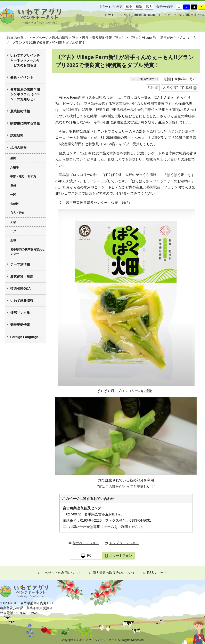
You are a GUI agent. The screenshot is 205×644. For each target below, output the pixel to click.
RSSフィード (157, 573)
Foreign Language (144, 15)
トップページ (39, 38)
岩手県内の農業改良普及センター (27, 252)
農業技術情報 (20, 111)
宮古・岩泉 (80, 38)
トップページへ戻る (124, 543)
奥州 (13, 186)
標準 (138, 7)
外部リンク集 (20, 313)
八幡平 (15, 167)
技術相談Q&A (20, 289)
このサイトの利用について (61, 573)
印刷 (150, 88)
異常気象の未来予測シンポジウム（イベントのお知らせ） (25, 94)
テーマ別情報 (20, 264)
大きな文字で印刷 (177, 88)
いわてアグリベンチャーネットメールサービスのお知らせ (25, 60)
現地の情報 (60, 38)
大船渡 (15, 204)
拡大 (148, 7)
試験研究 (17, 135)
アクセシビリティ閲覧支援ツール (183, 15)
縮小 (128, 7)
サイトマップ (117, 15)
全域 (13, 240)
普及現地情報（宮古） (109, 38)
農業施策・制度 (22, 276)
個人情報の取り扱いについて (114, 573)
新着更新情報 (20, 325)
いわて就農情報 (22, 301)
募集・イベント (22, 77)
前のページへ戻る (86, 543)
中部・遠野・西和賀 (23, 176)
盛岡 (13, 158)
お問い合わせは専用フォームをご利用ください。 (107, 527)
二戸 (13, 231)
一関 (13, 195)
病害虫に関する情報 (25, 123)
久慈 (13, 222)
